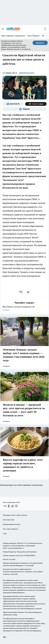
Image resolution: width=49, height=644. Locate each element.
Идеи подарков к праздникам (13, 36)
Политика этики (9, 520)
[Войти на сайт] (45, 29)
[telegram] (29, 292)
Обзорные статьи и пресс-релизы (15, 515)
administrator (27, 73)
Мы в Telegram (34, 36)
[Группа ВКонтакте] (13, 104)
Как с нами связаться (10, 529)
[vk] (21, 292)
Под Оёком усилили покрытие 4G (24, 309)
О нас (5, 533)
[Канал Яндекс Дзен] (36, 104)
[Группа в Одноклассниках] (9, 506)
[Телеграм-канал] (24, 109)
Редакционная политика (12, 524)
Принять (40, 43)
